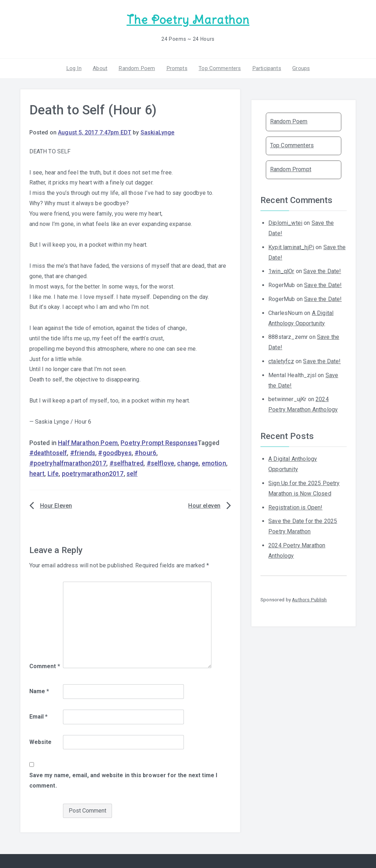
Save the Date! (322, 271)
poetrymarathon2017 (93, 473)
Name (39, 691)
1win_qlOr (281, 271)
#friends (83, 453)
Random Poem (137, 68)
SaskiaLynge (158, 132)
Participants (265, 68)
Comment (45, 666)
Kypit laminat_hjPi (291, 246)
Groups (299, 68)
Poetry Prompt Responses (159, 442)
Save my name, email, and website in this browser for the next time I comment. (123, 780)
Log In (76, 68)
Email (39, 716)
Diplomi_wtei (285, 223)
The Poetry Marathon (188, 20)
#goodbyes (115, 453)
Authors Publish (309, 599)
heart (37, 473)
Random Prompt (291, 169)
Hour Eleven (56, 505)
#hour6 (145, 453)
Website (41, 741)
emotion (214, 463)
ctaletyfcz (281, 361)
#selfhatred (127, 463)
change (188, 463)
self (132, 473)
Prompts (176, 68)
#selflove (160, 463)
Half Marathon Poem (88, 442)
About (101, 68)
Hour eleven (204, 505)
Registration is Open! (295, 507)
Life (53, 473)
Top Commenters (219, 68)
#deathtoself (48, 453)
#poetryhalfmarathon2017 (68, 463)
